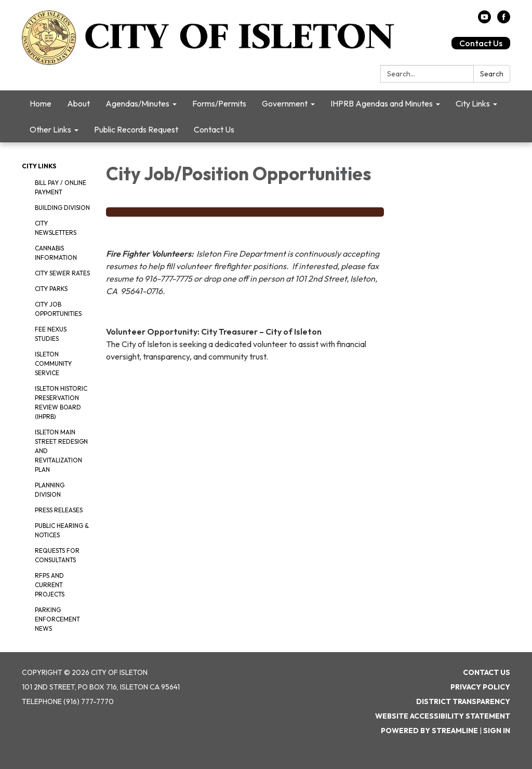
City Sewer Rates (62, 273)
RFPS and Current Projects (50, 585)
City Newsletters (56, 228)
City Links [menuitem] (473, 103)
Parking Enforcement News (57, 619)
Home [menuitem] (41, 103)
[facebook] (504, 20)
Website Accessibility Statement (443, 716)
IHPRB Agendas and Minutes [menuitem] (382, 103)
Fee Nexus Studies (51, 334)
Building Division (62, 208)
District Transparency (463, 701)
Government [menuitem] (285, 103)
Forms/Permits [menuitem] (219, 103)
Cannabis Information (56, 253)
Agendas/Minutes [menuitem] (137, 103)
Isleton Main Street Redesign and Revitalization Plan (61, 451)
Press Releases (59, 510)
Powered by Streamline (429, 731)
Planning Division (50, 490)
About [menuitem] (78, 103)
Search (492, 74)
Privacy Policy (480, 687)
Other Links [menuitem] (50, 129)
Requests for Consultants (57, 555)
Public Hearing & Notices (62, 530)
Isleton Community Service (53, 363)
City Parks (51, 289)
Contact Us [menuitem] (214, 129)
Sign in (497, 731)
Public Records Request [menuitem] (136, 129)
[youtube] (484, 20)
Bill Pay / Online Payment (61, 187)
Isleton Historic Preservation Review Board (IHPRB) (61, 402)
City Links (39, 166)
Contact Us (481, 43)
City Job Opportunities (58, 309)
